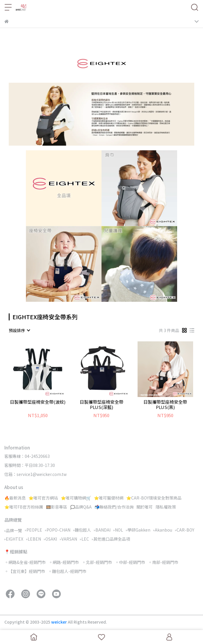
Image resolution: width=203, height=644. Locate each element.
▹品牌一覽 (13, 530)
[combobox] (19, 330)
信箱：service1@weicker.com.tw (35, 474)
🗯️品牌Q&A (81, 507)
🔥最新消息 (15, 498)
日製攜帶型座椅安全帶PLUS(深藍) (101, 405)
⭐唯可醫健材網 (109, 498)
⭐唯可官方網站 (43, 498)
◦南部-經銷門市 (163, 562)
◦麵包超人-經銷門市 (67, 571)
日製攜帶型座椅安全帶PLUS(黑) (165, 405)
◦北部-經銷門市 (97, 562)
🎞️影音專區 (57, 507)
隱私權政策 (166, 507)
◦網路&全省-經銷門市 (25, 562)
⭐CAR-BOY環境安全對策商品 (154, 498)
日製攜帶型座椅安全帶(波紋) (38, 402)
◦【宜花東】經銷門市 (25, 571)
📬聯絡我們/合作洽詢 (114, 507)
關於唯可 (145, 507)
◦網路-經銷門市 (64, 562)
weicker (59, 622)
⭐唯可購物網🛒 (76, 498)
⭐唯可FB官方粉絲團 (24, 507)
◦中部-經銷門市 (130, 562)
